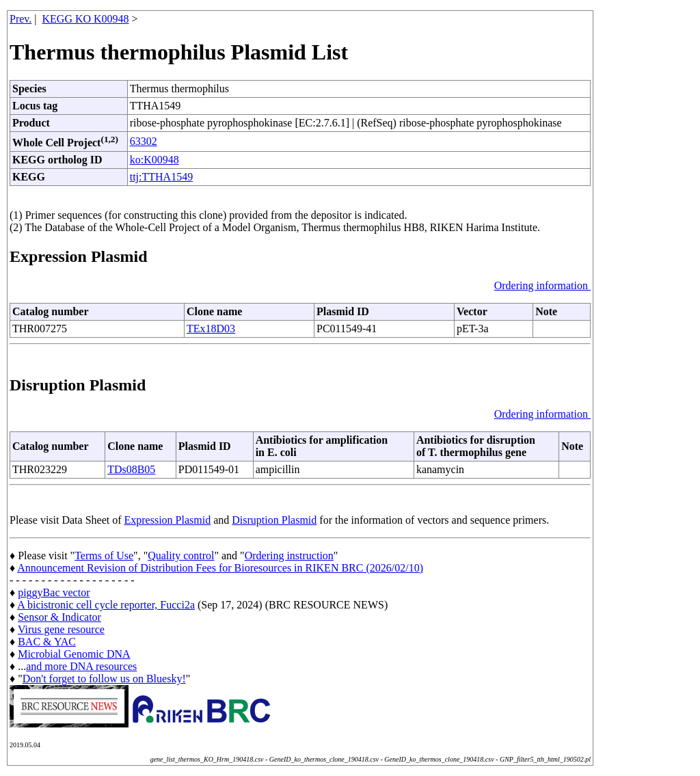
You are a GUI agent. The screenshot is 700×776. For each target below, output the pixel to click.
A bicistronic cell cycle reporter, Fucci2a (106, 605)
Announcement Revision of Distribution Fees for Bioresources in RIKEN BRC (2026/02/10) (220, 568)
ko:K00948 (154, 160)
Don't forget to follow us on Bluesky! (104, 679)
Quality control (181, 556)
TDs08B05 (131, 469)
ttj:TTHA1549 (161, 177)
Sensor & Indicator (59, 617)
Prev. (21, 19)
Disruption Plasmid (274, 520)
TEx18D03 (211, 329)
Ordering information (542, 285)
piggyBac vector (54, 592)
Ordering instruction (289, 556)
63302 (144, 141)
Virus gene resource (61, 629)
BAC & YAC (47, 642)
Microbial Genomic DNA (74, 654)
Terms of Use (104, 556)
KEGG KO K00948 (86, 19)
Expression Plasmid (168, 520)
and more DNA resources (81, 666)
